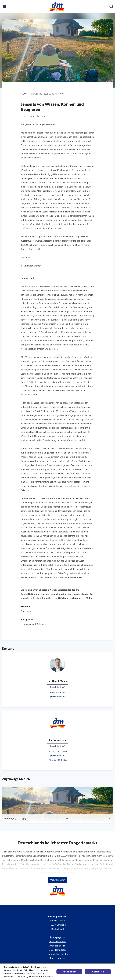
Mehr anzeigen (58, 880)
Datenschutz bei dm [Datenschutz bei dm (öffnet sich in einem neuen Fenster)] (58, 954)
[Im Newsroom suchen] (111, 6)
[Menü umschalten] (4, 6)
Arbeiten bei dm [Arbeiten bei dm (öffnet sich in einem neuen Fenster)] (58, 946)
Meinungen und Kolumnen (33, 624)
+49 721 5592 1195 (58, 760)
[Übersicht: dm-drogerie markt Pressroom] (57, 6)
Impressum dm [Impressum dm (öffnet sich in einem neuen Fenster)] (58, 958)
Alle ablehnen (69, 972)
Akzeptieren (98, 972)
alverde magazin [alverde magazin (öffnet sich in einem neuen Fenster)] (58, 950)
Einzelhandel (27, 611)
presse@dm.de (58, 697)
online (78, 598)
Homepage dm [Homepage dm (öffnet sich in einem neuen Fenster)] (58, 937)
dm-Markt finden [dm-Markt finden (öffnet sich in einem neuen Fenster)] (58, 941)
